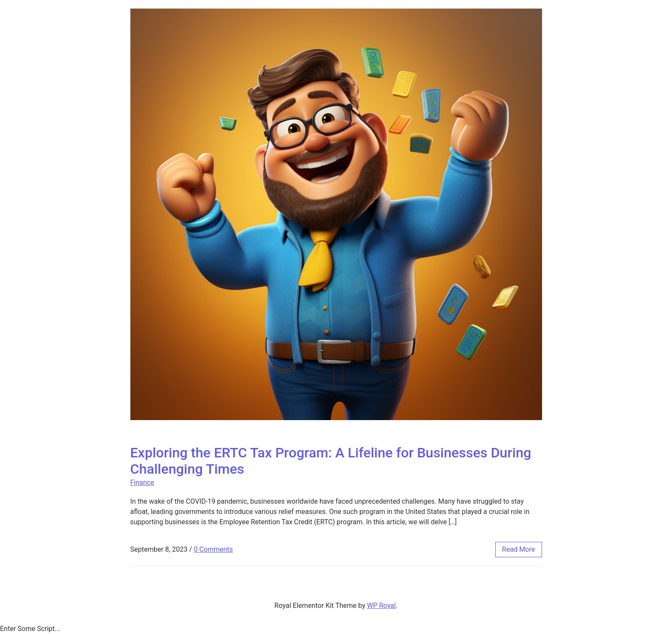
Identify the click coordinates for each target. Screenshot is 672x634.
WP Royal (381, 605)
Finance (142, 482)
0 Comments (213, 549)
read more (519, 549)
